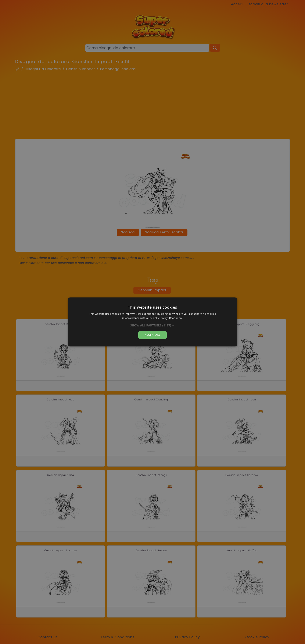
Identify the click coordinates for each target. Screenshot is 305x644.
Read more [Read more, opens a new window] (176, 318)
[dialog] (152, 322)
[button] (153, 325)
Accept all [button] (152, 335)
